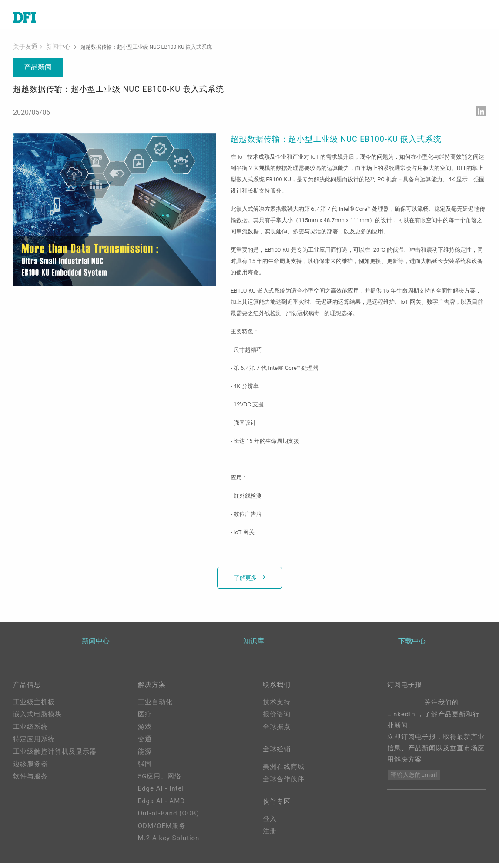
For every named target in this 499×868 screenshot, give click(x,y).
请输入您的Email (414, 780)
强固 (145, 769)
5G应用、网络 (160, 782)
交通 (145, 745)
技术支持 (277, 707)
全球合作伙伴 (284, 786)
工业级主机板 (34, 707)
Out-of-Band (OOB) (169, 819)
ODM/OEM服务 (162, 831)
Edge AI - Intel (161, 794)
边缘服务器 (30, 769)
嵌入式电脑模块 (37, 720)
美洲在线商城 (284, 773)
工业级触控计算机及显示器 (55, 757)
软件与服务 (30, 782)
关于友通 (23, 52)
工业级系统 (30, 732)
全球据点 (277, 732)
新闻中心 (53, 52)
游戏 (145, 732)
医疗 (145, 720)
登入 (270, 827)
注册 (270, 839)
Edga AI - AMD (161, 806)
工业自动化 (155, 707)
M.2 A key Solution (169, 844)
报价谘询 (277, 720)
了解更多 (246, 583)
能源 (145, 757)
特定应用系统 (34, 745)
